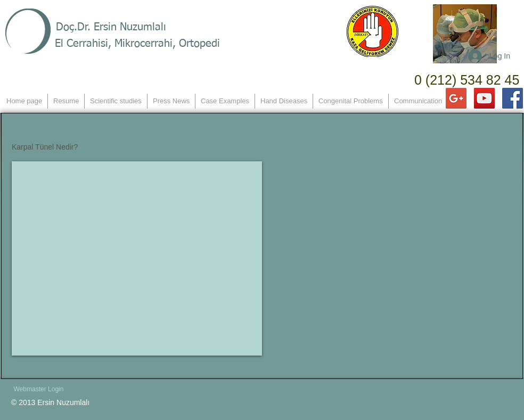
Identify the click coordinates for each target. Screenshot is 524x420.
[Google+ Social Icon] (456, 98)
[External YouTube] (137, 258)
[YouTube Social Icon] (484, 98)
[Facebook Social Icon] (513, 98)
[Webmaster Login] (39, 389)
